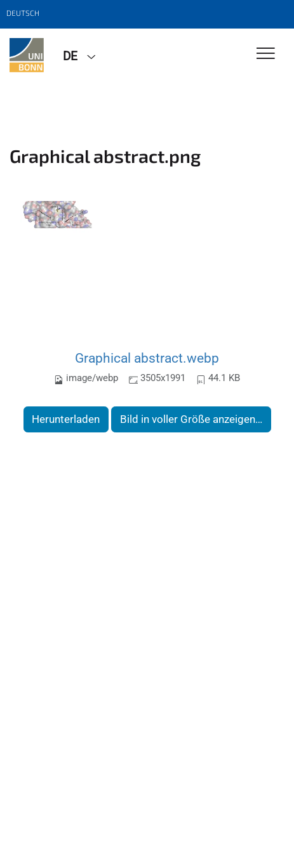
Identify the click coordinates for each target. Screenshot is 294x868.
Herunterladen (66, 419)
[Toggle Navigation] (266, 54)
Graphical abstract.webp (147, 358)
